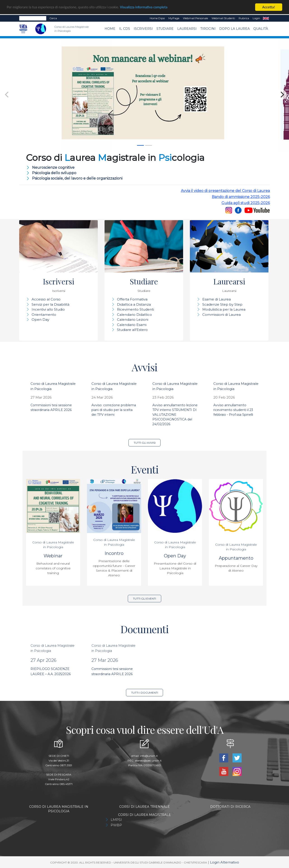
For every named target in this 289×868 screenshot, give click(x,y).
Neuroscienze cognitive (53, 167)
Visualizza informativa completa (149, 7)
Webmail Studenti (223, 18)
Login (256, 18)
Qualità (261, 29)
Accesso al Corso (46, 299)
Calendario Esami (132, 325)
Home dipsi (157, 18)
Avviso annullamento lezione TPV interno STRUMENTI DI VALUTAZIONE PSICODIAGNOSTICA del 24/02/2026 (175, 415)
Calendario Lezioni (133, 320)
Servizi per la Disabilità (50, 304)
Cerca (53, 18)
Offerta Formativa (132, 299)
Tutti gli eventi (144, 599)
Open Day (40, 320)
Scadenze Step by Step (222, 304)
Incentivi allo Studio (48, 309)
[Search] (33, 18)
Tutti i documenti (145, 693)
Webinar (53, 556)
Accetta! (269, 7)
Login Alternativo (225, 862)
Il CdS (125, 29)
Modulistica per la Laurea (224, 309)
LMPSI (116, 820)
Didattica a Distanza (134, 304)
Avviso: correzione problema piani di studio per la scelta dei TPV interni (114, 410)
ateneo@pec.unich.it (148, 761)
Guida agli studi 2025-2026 (246, 203)
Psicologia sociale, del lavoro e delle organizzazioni (77, 178)
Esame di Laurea (217, 299)
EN (266, 18)
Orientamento (44, 315)
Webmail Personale (195, 18)
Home (110, 29)
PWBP (116, 825)
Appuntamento (236, 558)
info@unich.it (149, 756)
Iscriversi (143, 29)
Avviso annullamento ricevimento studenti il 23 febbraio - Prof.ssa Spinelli (233, 410)
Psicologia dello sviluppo (54, 173)
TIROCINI (208, 29)
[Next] (282, 95)
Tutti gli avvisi (145, 443)
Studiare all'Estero (132, 330)
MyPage (174, 18)
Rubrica (244, 18)
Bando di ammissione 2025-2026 (241, 197)
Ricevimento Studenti (135, 309)
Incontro (114, 553)
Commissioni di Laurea (221, 315)
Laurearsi (187, 29)
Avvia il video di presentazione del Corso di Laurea (225, 191)
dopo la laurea (234, 29)
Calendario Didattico (134, 315)
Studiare (165, 29)
